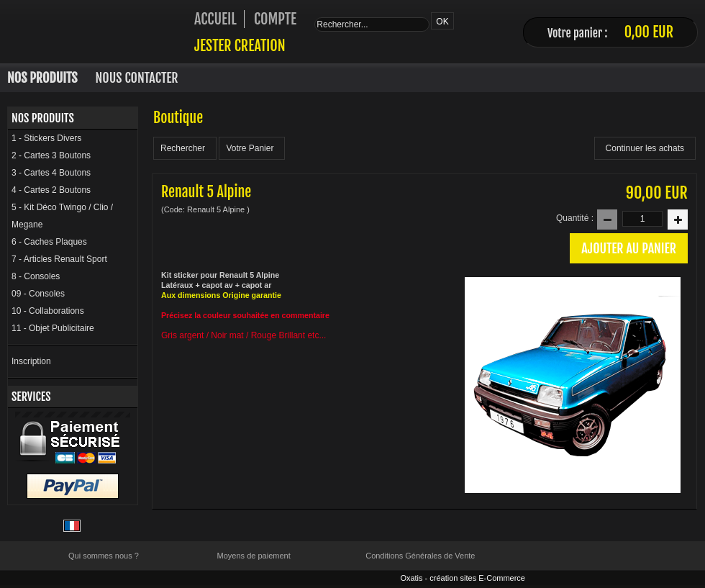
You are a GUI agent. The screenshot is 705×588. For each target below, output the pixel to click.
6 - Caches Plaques (49, 242)
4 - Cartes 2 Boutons (51, 190)
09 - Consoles (38, 294)
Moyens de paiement (254, 556)
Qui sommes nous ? (104, 556)
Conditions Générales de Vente (420, 556)
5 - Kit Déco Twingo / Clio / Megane (62, 216)
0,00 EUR (649, 32)
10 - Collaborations (48, 311)
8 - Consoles (36, 276)
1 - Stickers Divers (46, 138)
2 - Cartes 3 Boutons (51, 155)
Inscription (31, 361)
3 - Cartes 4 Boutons (51, 173)
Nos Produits (42, 78)
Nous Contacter (137, 78)
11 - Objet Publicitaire (53, 328)
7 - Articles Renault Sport (59, 259)
